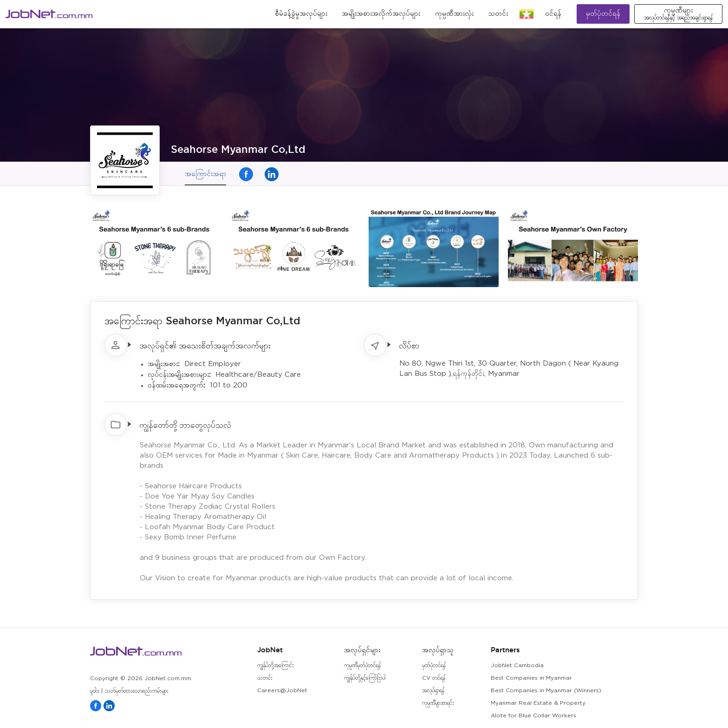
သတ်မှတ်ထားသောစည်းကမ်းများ (137, 691)
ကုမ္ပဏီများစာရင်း (438, 703)
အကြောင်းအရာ (205, 174)
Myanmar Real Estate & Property (538, 703)
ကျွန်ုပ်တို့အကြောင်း (276, 666)
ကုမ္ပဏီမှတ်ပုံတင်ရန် (362, 666)
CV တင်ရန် (434, 678)
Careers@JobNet (282, 691)
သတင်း (498, 14)
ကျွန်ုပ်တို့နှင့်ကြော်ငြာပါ (365, 678)
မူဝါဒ (94, 691)
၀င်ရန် (553, 14)
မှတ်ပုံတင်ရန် (603, 14)
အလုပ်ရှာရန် (433, 691)
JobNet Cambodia (517, 666)
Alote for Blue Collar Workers (533, 716)
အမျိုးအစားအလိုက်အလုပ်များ (381, 14)
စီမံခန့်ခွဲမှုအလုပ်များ (301, 14)
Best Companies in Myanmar (531, 678)
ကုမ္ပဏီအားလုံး (454, 14)
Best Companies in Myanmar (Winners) (546, 691)
